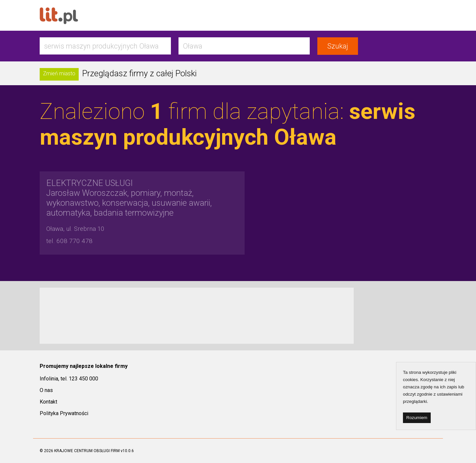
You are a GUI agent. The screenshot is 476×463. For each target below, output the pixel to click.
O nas (46, 390)
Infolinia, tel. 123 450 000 (69, 379)
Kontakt (48, 402)
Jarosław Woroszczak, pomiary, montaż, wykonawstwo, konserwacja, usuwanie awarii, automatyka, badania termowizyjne (129, 198)
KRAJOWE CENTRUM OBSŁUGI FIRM (87, 451)
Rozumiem (417, 418)
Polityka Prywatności (64, 413)
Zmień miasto (59, 73)
